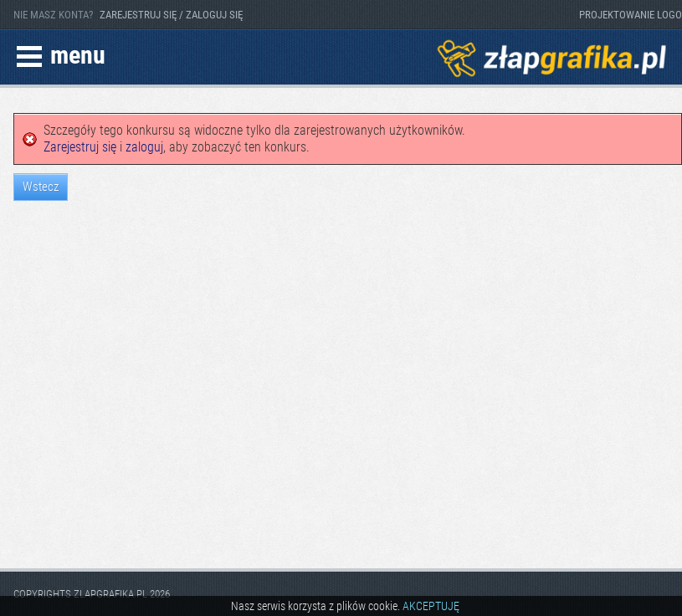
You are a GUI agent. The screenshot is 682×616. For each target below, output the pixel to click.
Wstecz (41, 187)
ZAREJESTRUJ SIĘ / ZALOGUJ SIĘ (171, 15)
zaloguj (144, 147)
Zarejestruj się (80, 147)
